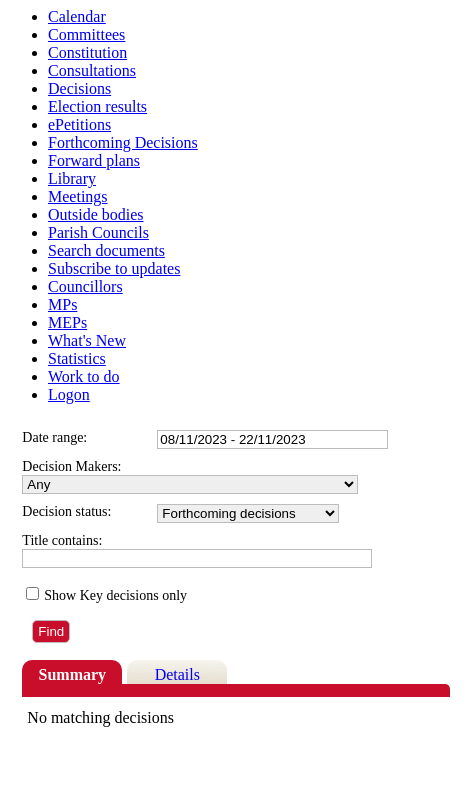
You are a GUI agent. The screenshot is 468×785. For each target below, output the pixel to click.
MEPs (67, 322)
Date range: (54, 437)
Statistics (77, 358)
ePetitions (79, 124)
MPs (62, 304)
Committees (86, 34)
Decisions (79, 88)
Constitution (87, 52)
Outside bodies (96, 214)
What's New (87, 340)
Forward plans (94, 160)
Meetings (78, 196)
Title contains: (62, 540)
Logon (69, 394)
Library (72, 178)
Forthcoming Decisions (123, 142)
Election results (97, 106)
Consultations (92, 70)
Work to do (84, 376)
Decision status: (66, 511)
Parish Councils (98, 232)
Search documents (106, 250)
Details (177, 674)
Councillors (85, 286)
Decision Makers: (71, 466)
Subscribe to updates (114, 268)
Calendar (77, 16)
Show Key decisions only (115, 595)
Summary (73, 674)
